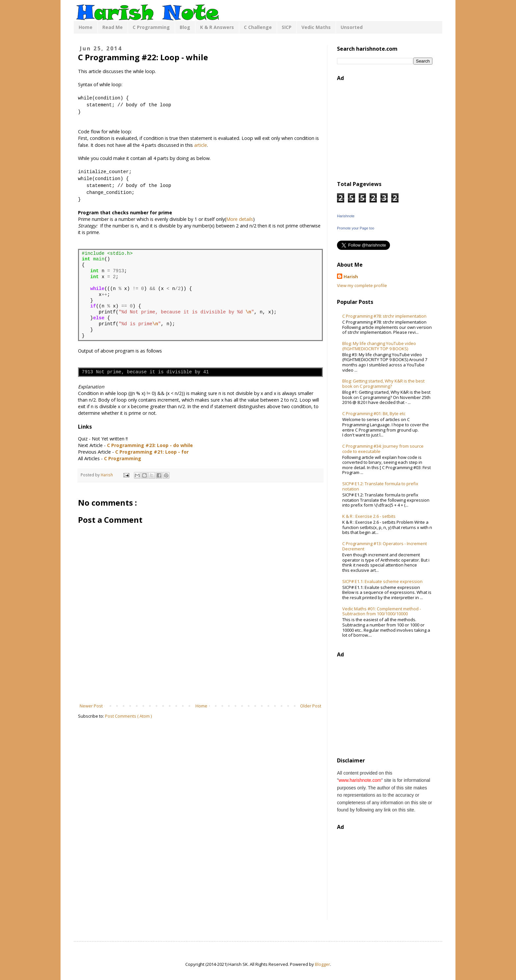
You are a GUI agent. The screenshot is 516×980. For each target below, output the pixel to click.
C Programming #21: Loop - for (152, 452)
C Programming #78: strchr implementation (384, 316)
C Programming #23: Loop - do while (150, 445)
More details (240, 219)
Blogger (322, 964)
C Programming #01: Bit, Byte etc (374, 413)
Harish (351, 277)
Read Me (113, 27)
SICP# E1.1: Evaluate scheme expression (382, 581)
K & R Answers (217, 27)
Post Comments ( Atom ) (128, 716)
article (201, 145)
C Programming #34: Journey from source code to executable (383, 449)
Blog (185, 27)
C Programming (151, 27)
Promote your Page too (356, 228)
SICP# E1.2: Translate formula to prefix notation (380, 486)
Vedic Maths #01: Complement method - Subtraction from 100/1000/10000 (382, 611)
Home (86, 27)
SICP (287, 27)
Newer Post (91, 706)
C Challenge (258, 27)
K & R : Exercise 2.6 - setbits (369, 516)
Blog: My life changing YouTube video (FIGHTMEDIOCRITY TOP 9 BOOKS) (379, 346)
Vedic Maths (316, 27)
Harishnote (346, 216)
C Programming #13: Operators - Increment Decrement (385, 546)
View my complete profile (362, 285)
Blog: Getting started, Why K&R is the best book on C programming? (383, 384)
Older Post (311, 706)
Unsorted (352, 27)
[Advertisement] (200, 684)
